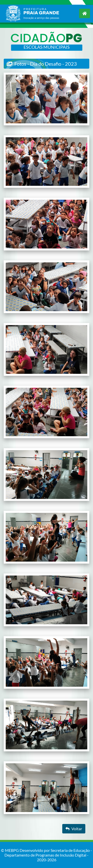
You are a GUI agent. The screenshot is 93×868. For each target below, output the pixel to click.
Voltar (74, 829)
